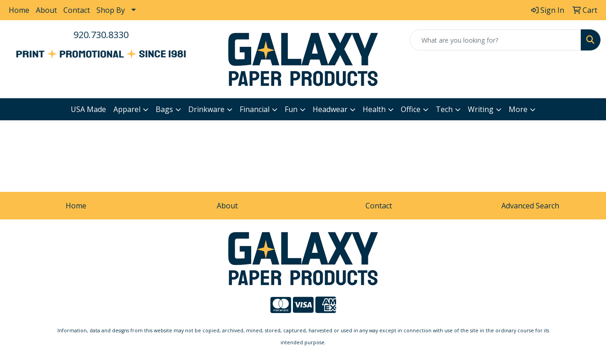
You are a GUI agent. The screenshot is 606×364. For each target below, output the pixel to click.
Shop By (111, 10)
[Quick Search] (495, 40)
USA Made (88, 109)
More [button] (518, 109)
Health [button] (374, 109)
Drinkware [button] (206, 109)
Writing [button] (481, 109)
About (46, 10)
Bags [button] (164, 109)
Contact (77, 10)
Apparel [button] (127, 109)
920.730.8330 (101, 35)
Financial (255, 109)
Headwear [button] (330, 109)
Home (19, 10)
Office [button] (411, 109)
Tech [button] (444, 109)
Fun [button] (291, 109)
